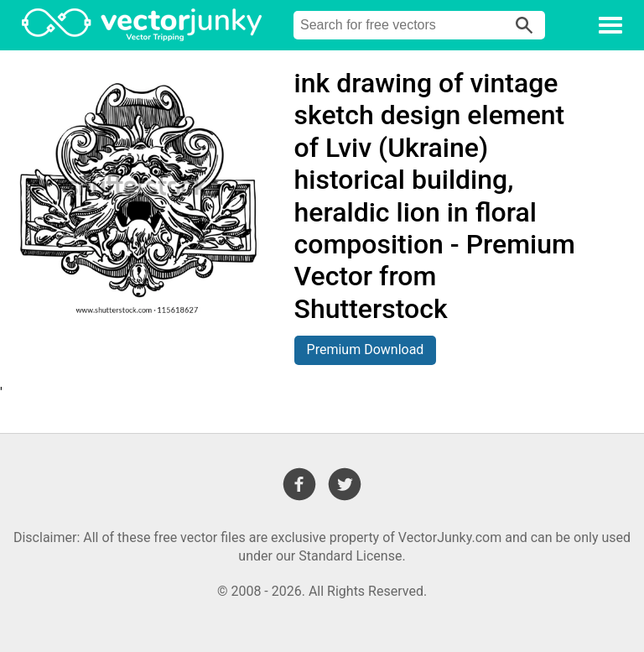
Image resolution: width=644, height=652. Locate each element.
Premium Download (366, 349)
